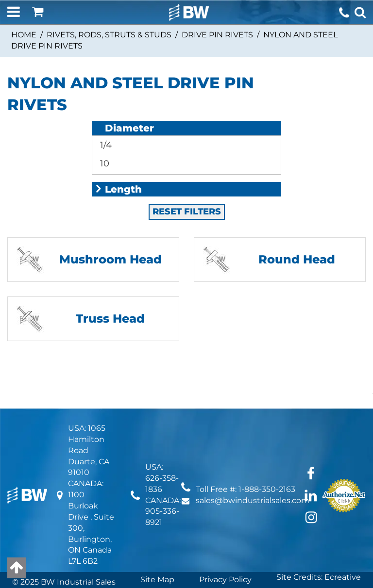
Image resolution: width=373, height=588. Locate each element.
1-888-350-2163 (267, 445)
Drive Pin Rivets (217, 35)
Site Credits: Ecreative (319, 533)
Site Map (157, 535)
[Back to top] (17, 568)
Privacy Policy (225, 535)
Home (24, 35)
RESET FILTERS (187, 167)
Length (118, 145)
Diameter (124, 128)
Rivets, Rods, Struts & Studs (109, 35)
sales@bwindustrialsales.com (253, 456)
